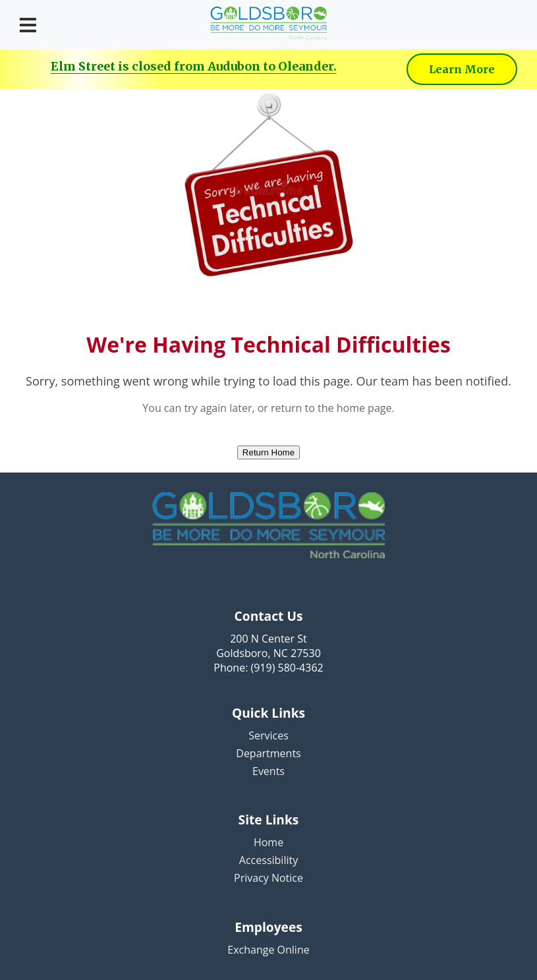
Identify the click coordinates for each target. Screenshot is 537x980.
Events (268, 771)
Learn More (462, 69)
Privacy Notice (268, 878)
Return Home (268, 452)
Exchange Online (268, 950)
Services (268, 735)
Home (268, 842)
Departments (268, 753)
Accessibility (268, 860)
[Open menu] (28, 25)
